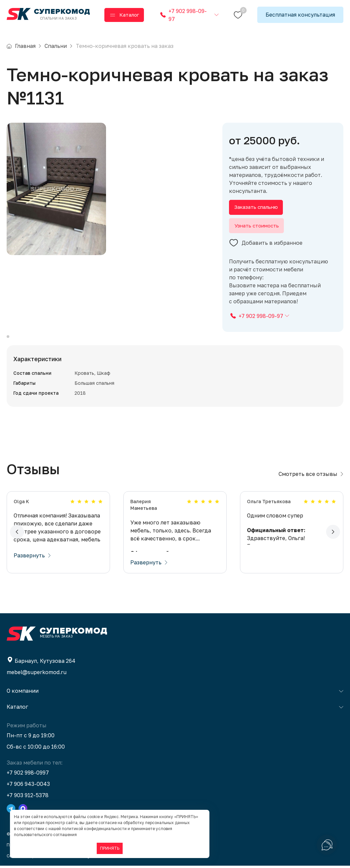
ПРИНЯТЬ (110, 848)
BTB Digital (85, 858)
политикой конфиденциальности (94, 829)
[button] (17, 534)
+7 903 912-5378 (28, 797)
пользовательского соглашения (45, 835)
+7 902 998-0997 (28, 775)
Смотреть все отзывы (311, 476)
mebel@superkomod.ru (37, 674)
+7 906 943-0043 (28, 786)
